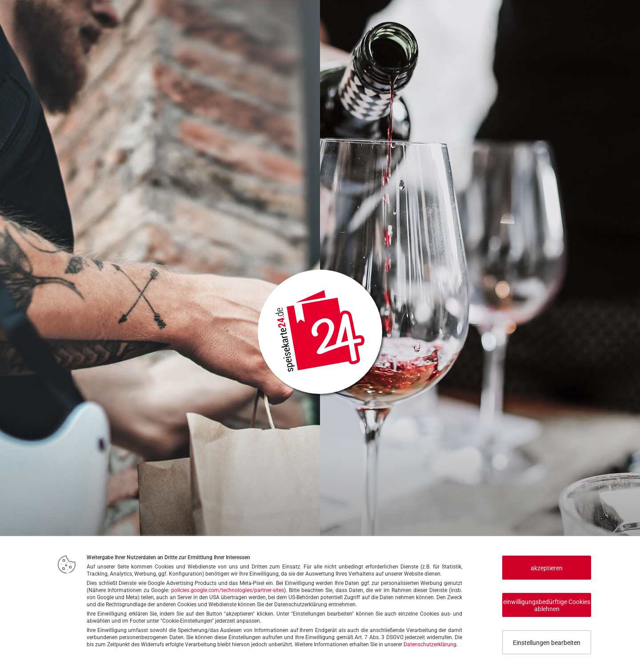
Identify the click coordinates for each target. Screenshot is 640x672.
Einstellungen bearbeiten (547, 643)
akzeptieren (547, 568)
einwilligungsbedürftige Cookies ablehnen (547, 605)
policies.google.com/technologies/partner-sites (228, 590)
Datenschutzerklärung (430, 644)
